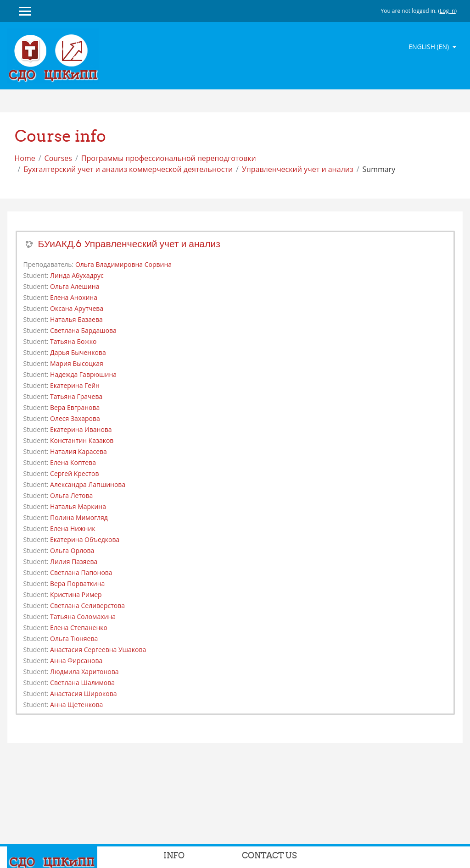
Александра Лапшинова (88, 484)
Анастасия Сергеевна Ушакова (98, 650)
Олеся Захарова (75, 418)
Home (25, 158)
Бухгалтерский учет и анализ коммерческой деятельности (128, 169)
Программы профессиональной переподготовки (169, 158)
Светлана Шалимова (82, 683)
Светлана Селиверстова (87, 605)
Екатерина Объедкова (85, 539)
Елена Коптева (73, 462)
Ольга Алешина (75, 286)
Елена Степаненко (79, 628)
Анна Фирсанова (76, 661)
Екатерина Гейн (75, 385)
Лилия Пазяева (74, 561)
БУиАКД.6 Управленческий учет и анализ (129, 244)
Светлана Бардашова (83, 330)
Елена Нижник (73, 528)
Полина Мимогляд (79, 517)
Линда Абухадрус (77, 275)
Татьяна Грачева (76, 396)
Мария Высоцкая (77, 363)
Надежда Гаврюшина (83, 374)
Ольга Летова (71, 495)
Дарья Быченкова (78, 352)
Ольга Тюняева (74, 639)
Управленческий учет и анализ (298, 169)
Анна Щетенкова (76, 705)
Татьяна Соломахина (83, 616)
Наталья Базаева (76, 319)
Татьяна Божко (73, 341)
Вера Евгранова (75, 407)
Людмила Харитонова (84, 672)
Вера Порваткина (77, 583)
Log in (448, 11)
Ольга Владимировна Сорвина (123, 264)
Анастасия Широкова (83, 694)
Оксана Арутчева (77, 308)
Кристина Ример (76, 594)
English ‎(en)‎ (430, 47)
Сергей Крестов (74, 473)
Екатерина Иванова (81, 429)
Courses (58, 158)
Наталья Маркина (78, 506)
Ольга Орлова (72, 550)
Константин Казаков (82, 440)
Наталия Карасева (78, 451)
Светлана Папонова (81, 572)
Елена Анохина (74, 297)
